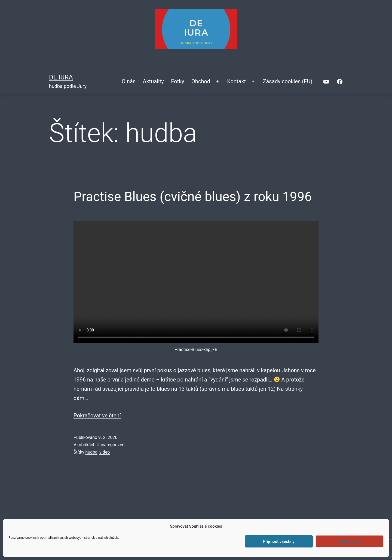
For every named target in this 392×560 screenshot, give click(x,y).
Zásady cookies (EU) (287, 81)
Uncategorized (111, 445)
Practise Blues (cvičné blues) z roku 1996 (193, 197)
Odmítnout (350, 541)
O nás (129, 81)
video (105, 452)
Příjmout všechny (279, 541)
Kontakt (236, 81)
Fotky (177, 81)
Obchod (201, 81)
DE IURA (61, 77)
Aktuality (153, 81)
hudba (91, 452)
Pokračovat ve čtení (97, 416)
